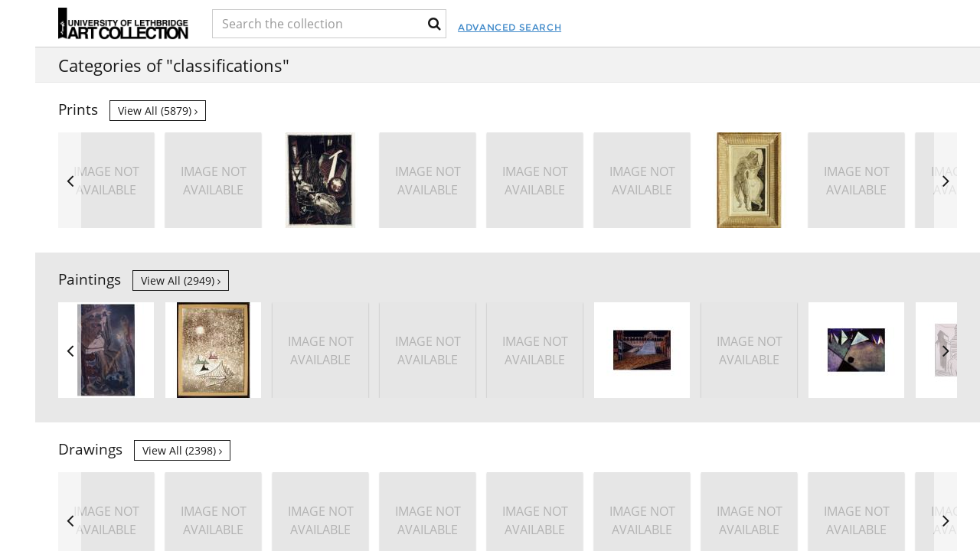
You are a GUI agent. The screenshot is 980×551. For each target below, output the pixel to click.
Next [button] (946, 180)
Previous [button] (70, 180)
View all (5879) (158, 111)
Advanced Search (582, 27)
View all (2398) (182, 450)
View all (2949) (181, 280)
